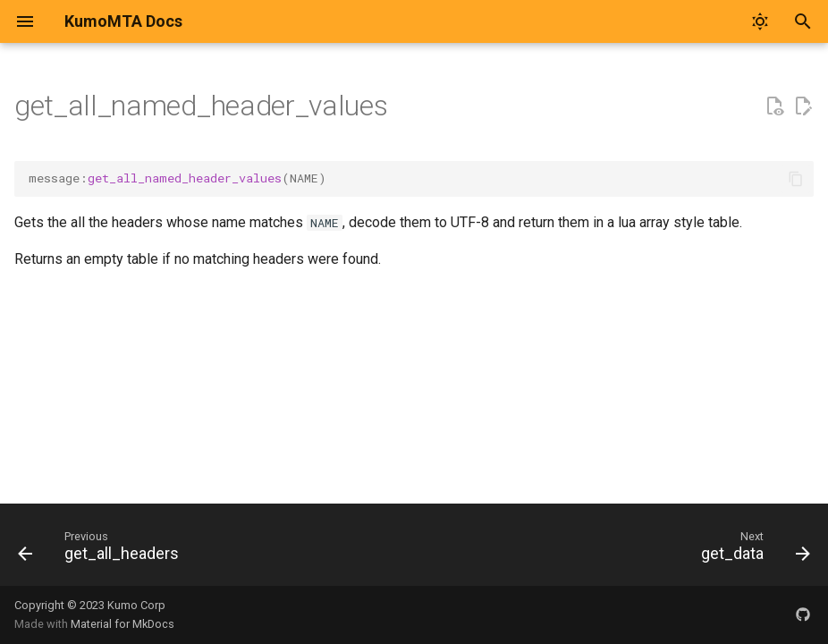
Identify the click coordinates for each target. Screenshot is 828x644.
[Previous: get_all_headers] (102, 550)
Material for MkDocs (123, 624)
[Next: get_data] (752, 550)
